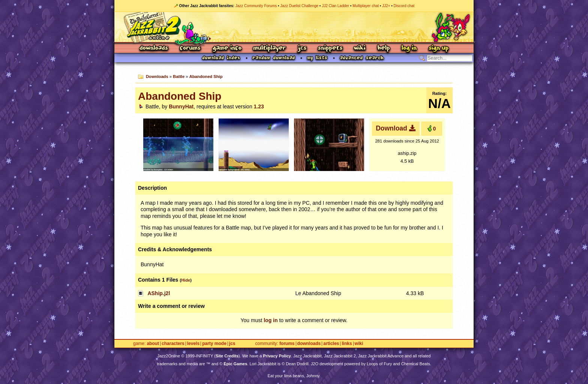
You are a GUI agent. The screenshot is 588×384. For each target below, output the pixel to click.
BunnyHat (181, 106)
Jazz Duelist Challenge (299, 6)
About (153, 344)
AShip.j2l (159, 293)
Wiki (360, 49)
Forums (190, 49)
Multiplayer (269, 49)
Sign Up (438, 49)
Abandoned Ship (206, 76)
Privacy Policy (277, 356)
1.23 (259, 106)
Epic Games (235, 364)
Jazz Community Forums (256, 6)
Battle (179, 76)
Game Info (227, 49)
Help (384, 49)
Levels (193, 344)
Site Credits (227, 356)
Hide (186, 280)
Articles (331, 344)
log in (271, 320)
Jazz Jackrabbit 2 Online (294, 27)
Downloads (154, 49)
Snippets (330, 49)
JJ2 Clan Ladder (335, 6)
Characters (173, 344)
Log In (409, 49)
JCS (302, 49)
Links (347, 344)
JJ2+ (386, 6)
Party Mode (214, 344)
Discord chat (404, 6)
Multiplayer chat (366, 6)
